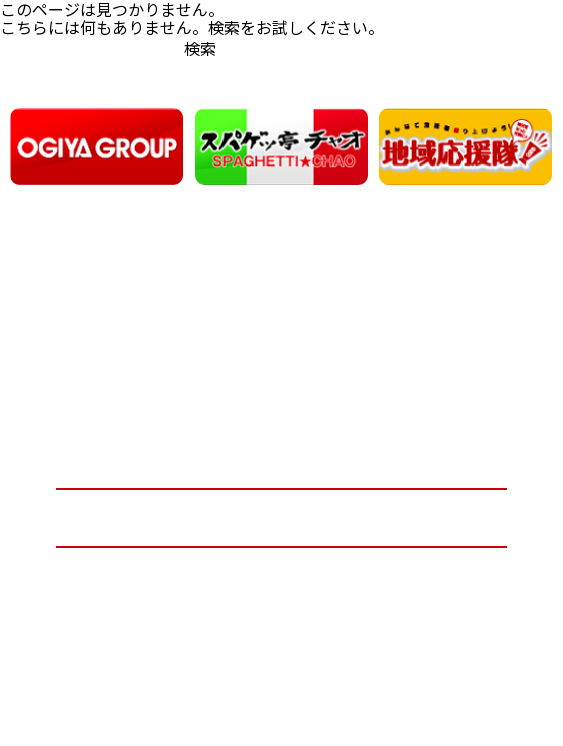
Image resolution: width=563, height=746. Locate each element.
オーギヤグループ (281, 459)
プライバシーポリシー (281, 576)
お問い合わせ (281, 517)
